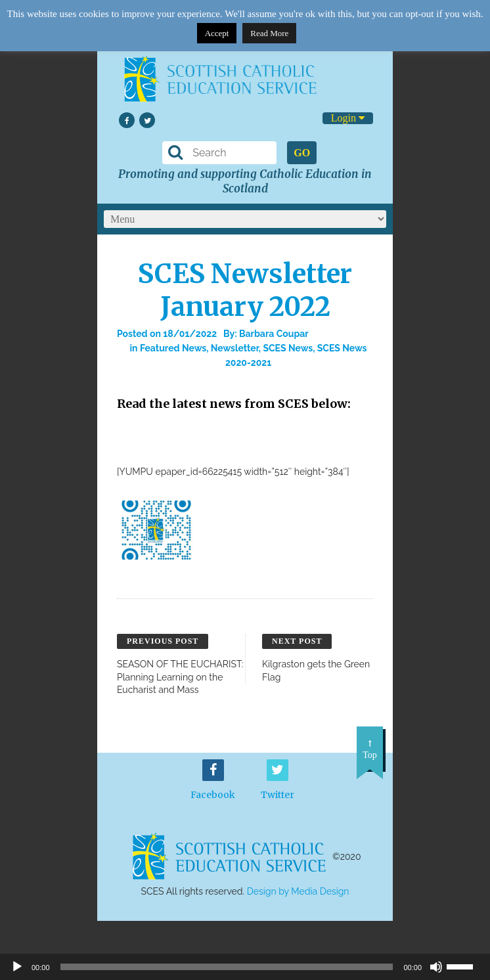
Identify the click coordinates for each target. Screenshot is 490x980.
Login (348, 118)
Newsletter (235, 348)
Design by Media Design (298, 891)
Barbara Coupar (274, 334)
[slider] (465, 966)
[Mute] (436, 967)
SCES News (288, 348)
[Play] (17, 967)
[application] (245, 967)
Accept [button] (217, 33)
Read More (269, 33)
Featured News (173, 348)
